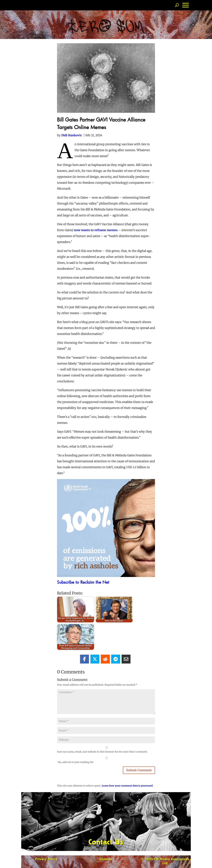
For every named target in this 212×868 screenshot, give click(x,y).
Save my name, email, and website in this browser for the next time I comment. (102, 752)
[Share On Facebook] (84, 659)
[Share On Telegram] (116, 659)
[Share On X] (95, 659)
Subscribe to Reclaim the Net (83, 582)
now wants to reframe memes (96, 230)
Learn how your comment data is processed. (127, 786)
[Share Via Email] (126, 659)
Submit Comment (139, 770)
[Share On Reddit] (105, 659)
